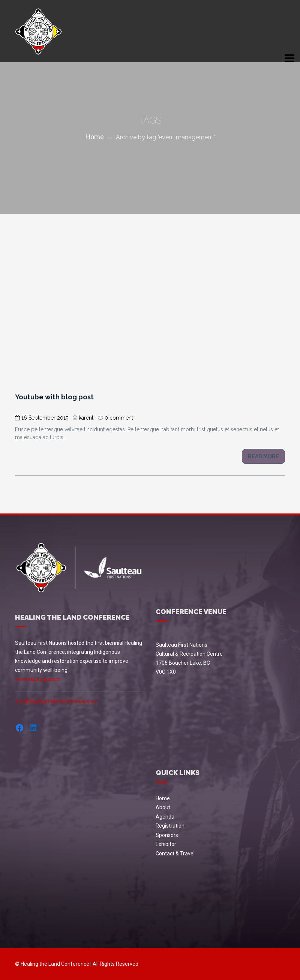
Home (95, 137)
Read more (263, 456)
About (163, 807)
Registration (170, 826)
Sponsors (167, 835)
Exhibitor (166, 844)
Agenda (165, 817)
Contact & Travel (175, 854)
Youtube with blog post (54, 397)
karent (86, 418)
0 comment (119, 418)
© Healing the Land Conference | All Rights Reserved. (77, 964)
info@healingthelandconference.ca (56, 701)
